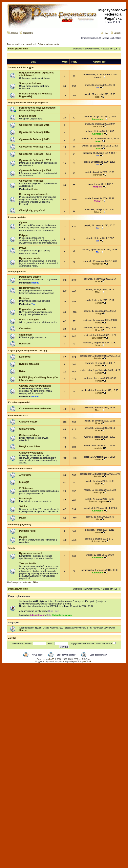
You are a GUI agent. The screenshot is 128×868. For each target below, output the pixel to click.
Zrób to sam (26, 488)
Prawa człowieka (17, 217)
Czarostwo (25, 328)
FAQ (105, 33)
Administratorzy (38, 615)
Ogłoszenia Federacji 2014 (34, 132)
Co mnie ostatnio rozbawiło (35, 409)
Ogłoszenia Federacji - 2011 (35, 154)
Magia (23, 518)
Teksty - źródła (28, 564)
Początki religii (28, 531)
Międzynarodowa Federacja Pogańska (28, 102)
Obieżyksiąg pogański (32, 210)
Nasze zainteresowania (20, 469)
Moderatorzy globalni (62, 615)
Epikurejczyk (98, 541)
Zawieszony (98, 338)
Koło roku (25, 357)
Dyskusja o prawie (30, 258)
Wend (98, 532)
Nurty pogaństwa (17, 272)
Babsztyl (98, 493)
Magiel (23, 537)
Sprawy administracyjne (21, 67)
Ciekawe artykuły (29, 435)
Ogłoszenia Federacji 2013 (34, 139)
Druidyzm (25, 298)
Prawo (23, 248)
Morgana (98, 187)
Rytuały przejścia (29, 364)
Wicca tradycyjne (29, 320)
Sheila (35, 189)
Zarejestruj (26, 33)
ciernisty (98, 448)
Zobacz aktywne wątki (49, 44)
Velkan (98, 201)
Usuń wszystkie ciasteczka (19, 582)
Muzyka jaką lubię (29, 447)
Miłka (98, 292)
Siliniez (98, 212)
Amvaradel (98, 119)
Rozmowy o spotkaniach (33, 194)
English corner (28, 116)
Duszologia (26, 499)
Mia (98, 519)
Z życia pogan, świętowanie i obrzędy (28, 350)
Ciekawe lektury (28, 422)
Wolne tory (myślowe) (19, 525)
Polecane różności (18, 415)
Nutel (98, 410)
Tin (98, 88)
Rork (98, 97)
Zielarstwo (25, 475)
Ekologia (24, 482)
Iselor (98, 345)
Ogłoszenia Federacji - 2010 (35, 160)
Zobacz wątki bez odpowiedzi (22, 44)
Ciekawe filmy (27, 429)
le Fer (98, 439)
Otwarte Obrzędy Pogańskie (35, 386)
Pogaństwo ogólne (30, 277)
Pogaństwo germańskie (33, 309)
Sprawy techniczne (30, 83)
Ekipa (35, 582)
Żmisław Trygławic (98, 502)
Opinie (23, 223)
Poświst (98, 303)
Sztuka (23, 506)
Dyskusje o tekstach (31, 553)
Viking (98, 314)
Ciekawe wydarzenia (31, 453)
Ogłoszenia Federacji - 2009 (35, 170)
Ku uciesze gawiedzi (19, 402)
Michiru (35, 283)
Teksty (12, 548)
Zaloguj (13, 33)
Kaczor (23, 630)
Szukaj (116, 33)
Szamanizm (26, 335)
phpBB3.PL (88, 661)
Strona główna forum (18, 49)
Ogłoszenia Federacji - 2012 (35, 147)
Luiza (98, 141)
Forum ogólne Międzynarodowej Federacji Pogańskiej (38, 109)
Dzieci (23, 371)
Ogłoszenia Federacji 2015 (34, 125)
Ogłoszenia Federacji (31, 181)
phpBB (51, 659)
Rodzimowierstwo (29, 288)
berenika (98, 127)
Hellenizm (25, 344)
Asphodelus (98, 264)
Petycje (23, 235)
